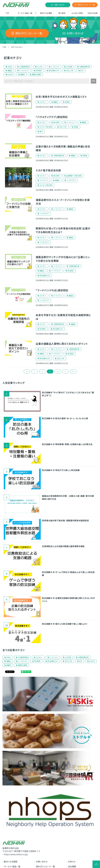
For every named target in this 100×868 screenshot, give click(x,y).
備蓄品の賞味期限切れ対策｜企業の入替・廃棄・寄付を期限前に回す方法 (68, 497)
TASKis (9, 67)
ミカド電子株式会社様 (48, 170)
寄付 (41, 131)
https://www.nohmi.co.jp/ (16, 854)
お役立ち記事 (93, 13)
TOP (7, 13)
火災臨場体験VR (24, 67)
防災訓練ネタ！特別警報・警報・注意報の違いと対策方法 (67, 444)
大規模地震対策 (84, 67)
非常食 (67, 102)
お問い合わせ (59, 5)
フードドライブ (23, 70)
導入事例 (62, 13)
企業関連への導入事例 (74, 176)
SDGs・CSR (69, 70)
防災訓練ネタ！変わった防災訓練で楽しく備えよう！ (65, 624)
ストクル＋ (39, 67)
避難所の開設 (35, 74)
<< (27, 371)
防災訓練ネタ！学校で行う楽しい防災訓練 (61, 470)
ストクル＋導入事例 (46, 127)
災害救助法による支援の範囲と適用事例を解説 (63, 546)
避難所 (22, 74)
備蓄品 (9, 70)
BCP (81, 70)
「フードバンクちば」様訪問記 (52, 290)
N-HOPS (9, 74)
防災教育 (38, 70)
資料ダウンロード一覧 (86, 5)
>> (73, 371)
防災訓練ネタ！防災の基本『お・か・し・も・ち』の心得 (65, 418)
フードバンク (54, 67)
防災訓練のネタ (53, 70)
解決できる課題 (46, 13)
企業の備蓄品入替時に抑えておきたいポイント (62, 344)
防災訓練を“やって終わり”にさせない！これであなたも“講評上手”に (68, 394)
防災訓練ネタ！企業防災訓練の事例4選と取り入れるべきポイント (68, 600)
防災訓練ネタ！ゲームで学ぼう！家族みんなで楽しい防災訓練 (68, 574)
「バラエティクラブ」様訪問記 (52, 117)
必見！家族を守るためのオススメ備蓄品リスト (61, 97)
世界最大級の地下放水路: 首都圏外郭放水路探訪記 (65, 520)
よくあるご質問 (77, 13)
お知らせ (72, 862)
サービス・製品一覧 (25, 13)
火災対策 (68, 67)
